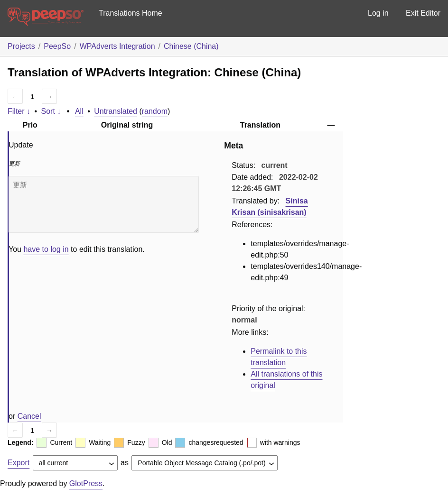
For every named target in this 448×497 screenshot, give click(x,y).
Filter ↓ (19, 111)
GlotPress (86, 483)
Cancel (29, 416)
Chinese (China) (191, 46)
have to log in (46, 249)
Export (19, 463)
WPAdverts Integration (117, 46)
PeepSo (57, 46)
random (155, 111)
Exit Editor (423, 13)
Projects (21, 46)
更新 (104, 204)
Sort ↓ (51, 111)
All (79, 111)
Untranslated (116, 111)
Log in (378, 13)
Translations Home (131, 13)
